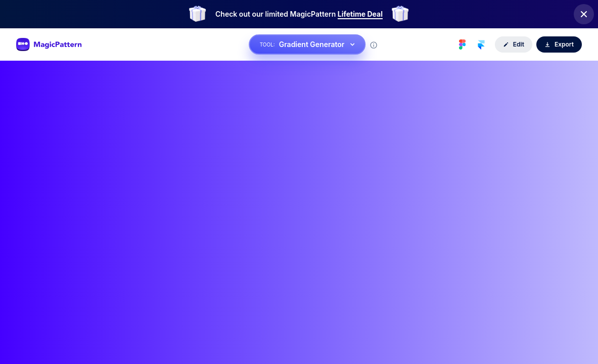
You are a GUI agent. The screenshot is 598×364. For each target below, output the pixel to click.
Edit (514, 44)
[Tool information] (374, 45)
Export (559, 44)
